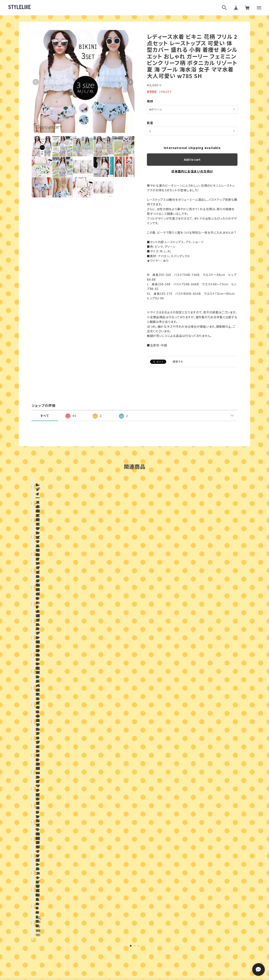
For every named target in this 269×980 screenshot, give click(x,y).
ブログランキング (127, 925)
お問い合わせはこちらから (134, 815)
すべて (45, 415)
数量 (150, 123)
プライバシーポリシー (116, 946)
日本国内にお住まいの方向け (192, 171)
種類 (150, 101)
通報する (178, 361)
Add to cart (192, 159)
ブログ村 (148, 925)
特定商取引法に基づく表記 (150, 946)
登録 (180, 890)
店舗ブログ (85, 691)
